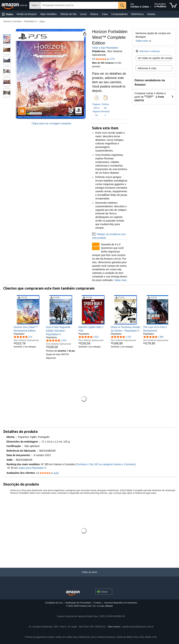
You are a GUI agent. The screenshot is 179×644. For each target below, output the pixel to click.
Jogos (42, 21)
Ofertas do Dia (68, 14)
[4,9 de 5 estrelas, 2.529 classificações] (56, 340)
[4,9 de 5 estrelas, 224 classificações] (23, 337)
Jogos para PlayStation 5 (32, 468)
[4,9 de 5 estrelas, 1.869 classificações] (153, 337)
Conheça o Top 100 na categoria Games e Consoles (106, 464)
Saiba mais (120, 280)
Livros (83, 14)
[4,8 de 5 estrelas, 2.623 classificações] (89, 337)
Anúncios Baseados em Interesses (121, 603)
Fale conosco (114, 627)
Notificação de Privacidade (78, 603)
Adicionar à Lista (147, 68)
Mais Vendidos (49, 14)
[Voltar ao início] (89, 576)
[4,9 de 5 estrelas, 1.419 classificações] (121, 337)
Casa (105, 14)
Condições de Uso (54, 603)
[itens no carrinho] (173, 5)
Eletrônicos (137, 14)
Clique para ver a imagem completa (51, 123)
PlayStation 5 (30, 21)
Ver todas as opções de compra (155, 58)
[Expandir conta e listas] (151, 7)
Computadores (119, 14)
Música (94, 14)
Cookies (97, 603)
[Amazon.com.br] (15, 5)
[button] (7, 14)
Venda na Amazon (27, 14)
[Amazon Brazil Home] (73, 593)
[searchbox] (80, 5)
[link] (28, 329)
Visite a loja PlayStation (105, 48)
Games (151, 14)
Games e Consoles (12, 21)
